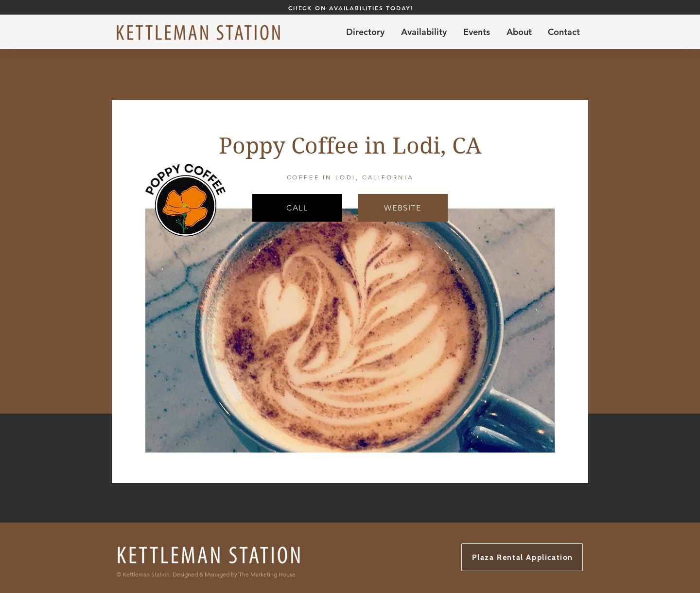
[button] (424, 32)
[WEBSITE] (403, 208)
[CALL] (297, 208)
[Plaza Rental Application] (522, 557)
